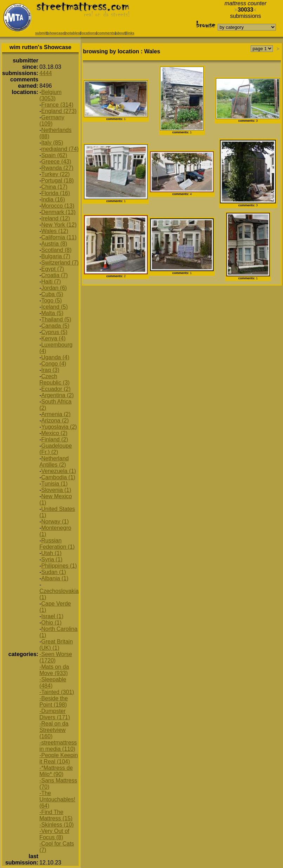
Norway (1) (55, 522)
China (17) (54, 187)
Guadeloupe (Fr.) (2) (56, 449)
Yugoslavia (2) (59, 427)
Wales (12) (55, 231)
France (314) (57, 105)
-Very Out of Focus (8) (54, 834)
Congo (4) (54, 364)
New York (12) (59, 225)
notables (73, 33)
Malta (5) (52, 313)
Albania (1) (55, 578)
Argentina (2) (57, 395)
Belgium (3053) (50, 95)
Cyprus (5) (54, 332)
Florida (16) (55, 193)
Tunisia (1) (54, 484)
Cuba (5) (52, 294)
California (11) (59, 237)
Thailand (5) (56, 319)
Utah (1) (51, 553)
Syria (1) (52, 559)
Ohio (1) (51, 623)
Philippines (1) (59, 566)
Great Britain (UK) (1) (56, 645)
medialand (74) (60, 149)
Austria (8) (54, 244)
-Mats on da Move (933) (54, 670)
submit (41, 33)
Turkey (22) (55, 174)
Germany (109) (52, 121)
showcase (56, 33)
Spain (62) (54, 155)
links (130, 33)
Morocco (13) (58, 206)
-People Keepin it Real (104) (58, 758)
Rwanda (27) (57, 168)
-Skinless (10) (57, 825)
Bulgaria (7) (56, 256)
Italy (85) (52, 143)
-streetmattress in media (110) (58, 746)
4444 (46, 73)
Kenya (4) (53, 338)
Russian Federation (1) (57, 544)
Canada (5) (55, 326)
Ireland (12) (55, 218)
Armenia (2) (56, 414)
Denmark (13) (58, 212)
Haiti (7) (51, 282)
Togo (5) (51, 301)
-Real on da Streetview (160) (54, 730)
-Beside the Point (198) (54, 702)
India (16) (53, 199)
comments (106, 33)
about (121, 33)
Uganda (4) (55, 357)
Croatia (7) (54, 275)
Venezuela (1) (58, 471)
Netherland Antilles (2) (54, 462)
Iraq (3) (50, 370)
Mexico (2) (54, 433)
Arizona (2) (55, 420)
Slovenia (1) (56, 490)
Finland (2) (54, 439)
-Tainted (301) (57, 692)
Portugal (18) (57, 181)
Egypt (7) (52, 269)
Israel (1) (52, 616)
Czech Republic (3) (54, 379)
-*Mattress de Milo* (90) (56, 771)
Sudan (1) (53, 572)
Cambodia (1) (58, 477)
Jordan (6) (54, 288)
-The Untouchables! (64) (57, 799)
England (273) (59, 111)
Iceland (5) (54, 307)
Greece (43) (56, 162)
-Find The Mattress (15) (56, 815)
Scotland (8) (56, 250)
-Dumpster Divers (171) (55, 714)
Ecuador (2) (56, 389)
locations (88, 33)
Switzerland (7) (60, 263)
